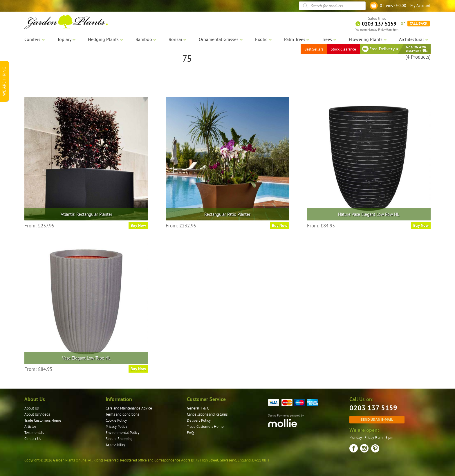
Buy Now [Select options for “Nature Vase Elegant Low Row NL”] (421, 225)
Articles (30, 426)
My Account (420, 6)
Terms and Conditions (122, 414)
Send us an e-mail (377, 419)
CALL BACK (419, 23)
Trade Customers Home (43, 420)
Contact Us (33, 439)
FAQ (190, 433)
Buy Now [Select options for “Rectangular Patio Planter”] (280, 225)
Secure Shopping (119, 439)
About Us (31, 408)
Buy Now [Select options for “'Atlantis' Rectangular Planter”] (138, 225)
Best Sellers (314, 49)
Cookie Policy (116, 420)
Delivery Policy (199, 420)
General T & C (198, 408)
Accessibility (115, 445)
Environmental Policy (122, 433)
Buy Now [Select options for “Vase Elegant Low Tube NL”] (138, 369)
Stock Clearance (343, 49)
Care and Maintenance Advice (129, 408)
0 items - (393, 6)
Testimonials (34, 433)
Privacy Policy (116, 426)
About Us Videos (37, 414)
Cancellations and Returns (207, 414)
